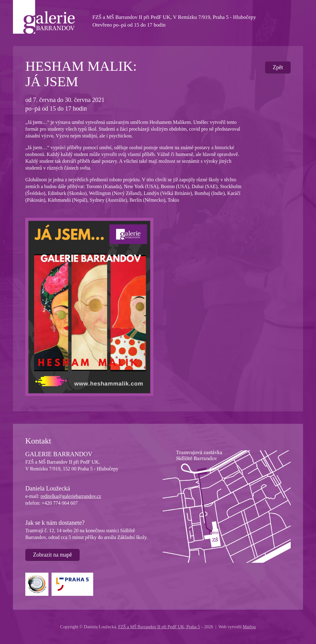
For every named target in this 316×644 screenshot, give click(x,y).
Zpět (278, 67)
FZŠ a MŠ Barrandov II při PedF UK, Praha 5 (159, 627)
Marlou (249, 627)
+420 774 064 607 (60, 503)
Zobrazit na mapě (52, 555)
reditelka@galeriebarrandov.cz (71, 496)
